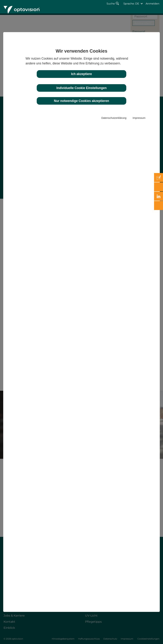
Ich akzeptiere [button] (81, 74)
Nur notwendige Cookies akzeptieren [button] (81, 101)
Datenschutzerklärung (114, 118)
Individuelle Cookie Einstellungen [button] (82, 88)
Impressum (139, 118)
